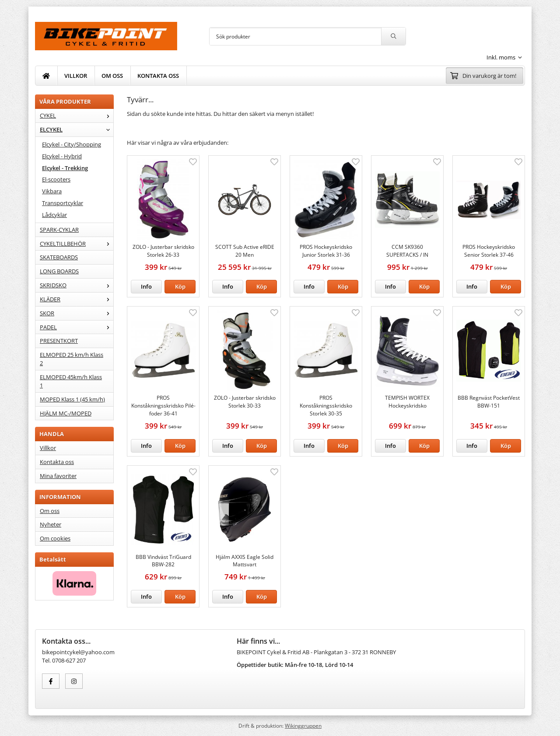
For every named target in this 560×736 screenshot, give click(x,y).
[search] (393, 36)
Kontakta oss (57, 462)
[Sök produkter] (295, 36)
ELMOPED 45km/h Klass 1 (71, 381)
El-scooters (56, 179)
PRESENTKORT (59, 341)
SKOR (77, 313)
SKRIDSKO (77, 285)
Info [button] (146, 286)
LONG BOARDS (59, 271)
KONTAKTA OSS (158, 76)
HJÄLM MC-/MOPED (66, 413)
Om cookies (55, 538)
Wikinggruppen (303, 726)
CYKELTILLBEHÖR (77, 244)
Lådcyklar (54, 215)
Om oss (50, 511)
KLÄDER (77, 299)
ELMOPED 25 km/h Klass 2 (72, 359)
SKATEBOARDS (59, 257)
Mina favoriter (58, 476)
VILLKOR (76, 76)
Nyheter (51, 524)
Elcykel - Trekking (65, 168)
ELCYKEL (77, 129)
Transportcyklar (63, 203)
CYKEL (77, 115)
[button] (180, 287)
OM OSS (112, 76)
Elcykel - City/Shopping (72, 144)
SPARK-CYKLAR (59, 230)
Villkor (48, 448)
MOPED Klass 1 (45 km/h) (72, 399)
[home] (46, 76)
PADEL (77, 327)
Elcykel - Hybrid (62, 156)
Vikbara (52, 191)
